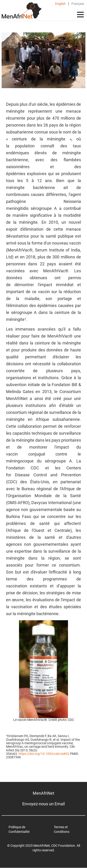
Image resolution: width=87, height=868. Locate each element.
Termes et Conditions (62, 829)
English (60, 4)
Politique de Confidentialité (19, 829)
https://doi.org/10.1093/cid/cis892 (44, 754)
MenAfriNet (43, 793)
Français (78, 4)
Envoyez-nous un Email (43, 804)
